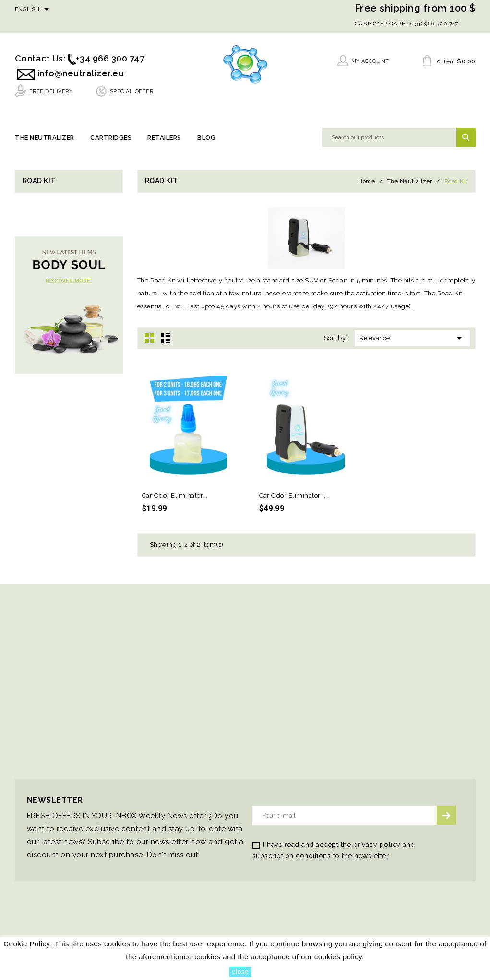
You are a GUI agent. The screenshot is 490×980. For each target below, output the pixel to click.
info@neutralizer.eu (81, 73)
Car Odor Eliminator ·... (294, 496)
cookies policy (338, 957)
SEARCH (466, 138)
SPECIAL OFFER (132, 92)
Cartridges (111, 138)
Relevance (412, 339)
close (240, 972)
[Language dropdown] (34, 10)
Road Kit (39, 182)
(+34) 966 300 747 (433, 24)
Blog (206, 138)
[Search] (399, 138)
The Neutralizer (45, 138)
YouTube (93, 11)
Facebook (70, 11)
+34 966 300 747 (110, 58)
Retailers (164, 138)
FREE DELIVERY (51, 92)
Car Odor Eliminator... (175, 496)
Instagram (117, 11)
